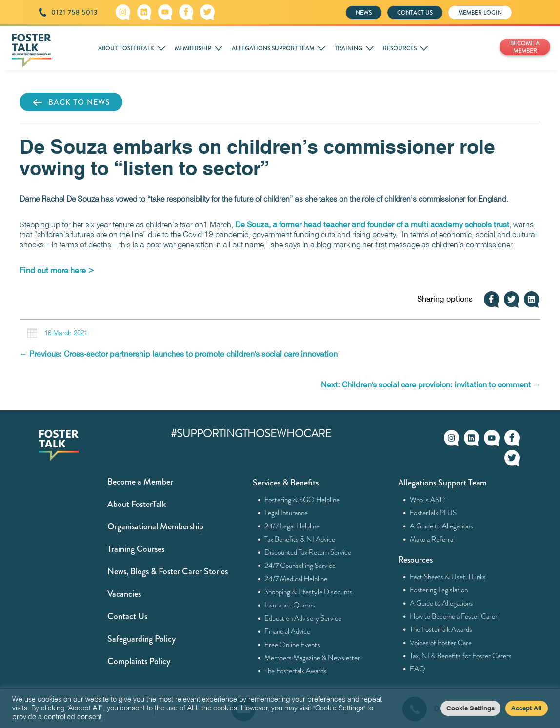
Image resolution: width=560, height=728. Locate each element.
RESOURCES (400, 48)
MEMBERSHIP (193, 48)
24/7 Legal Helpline (292, 526)
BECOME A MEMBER (525, 47)
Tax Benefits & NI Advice (300, 539)
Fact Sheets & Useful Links (448, 577)
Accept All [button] (527, 708)
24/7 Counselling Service (300, 566)
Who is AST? (428, 500)
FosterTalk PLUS (433, 513)
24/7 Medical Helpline (296, 579)
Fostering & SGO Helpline (302, 500)
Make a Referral (432, 539)
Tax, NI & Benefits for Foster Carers (461, 656)
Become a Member (140, 482)
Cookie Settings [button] (470, 708)
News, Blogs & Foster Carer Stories (168, 571)
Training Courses (136, 549)
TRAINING (349, 48)
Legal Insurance (286, 513)
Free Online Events (292, 645)
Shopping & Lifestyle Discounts (309, 592)
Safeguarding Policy (141, 639)
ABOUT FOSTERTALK (126, 48)
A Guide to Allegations (442, 526)
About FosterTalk (137, 504)
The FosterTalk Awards (441, 629)
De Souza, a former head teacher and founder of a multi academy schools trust (372, 225)
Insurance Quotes (290, 605)
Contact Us (127, 616)
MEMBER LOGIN (480, 13)
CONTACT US (415, 13)
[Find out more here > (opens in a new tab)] (57, 271)
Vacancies (124, 594)
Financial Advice (288, 631)
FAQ (418, 669)
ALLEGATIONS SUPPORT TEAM (273, 48)
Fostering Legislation (439, 590)
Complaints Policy (139, 661)
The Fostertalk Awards (296, 671)
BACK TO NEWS (71, 102)
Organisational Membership (155, 526)
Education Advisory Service (303, 618)
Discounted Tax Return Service (308, 552)
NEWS (364, 13)
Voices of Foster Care (441, 643)
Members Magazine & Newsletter (312, 658)
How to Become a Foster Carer (454, 616)
